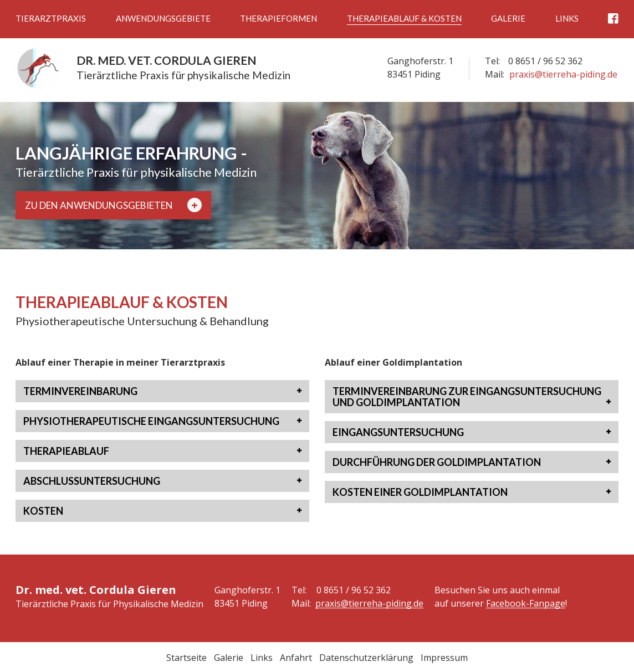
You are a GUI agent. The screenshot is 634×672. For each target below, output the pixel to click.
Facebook (613, 19)
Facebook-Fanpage (526, 603)
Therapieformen (278, 18)
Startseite (186, 658)
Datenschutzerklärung (366, 658)
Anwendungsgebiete (163, 18)
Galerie (508, 18)
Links (567, 18)
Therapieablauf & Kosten (404, 18)
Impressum (444, 658)
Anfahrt (296, 658)
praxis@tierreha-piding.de (563, 74)
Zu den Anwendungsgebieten (113, 205)
